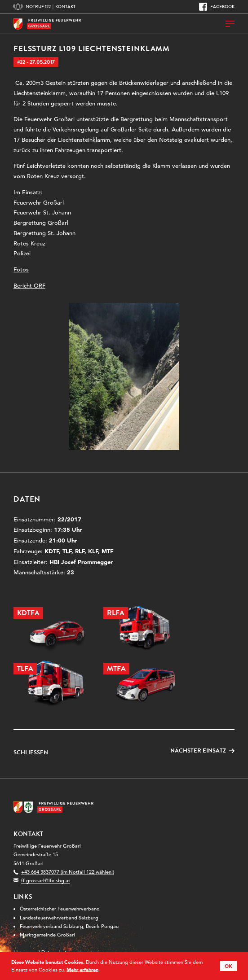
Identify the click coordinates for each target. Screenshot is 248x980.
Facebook (222, 7)
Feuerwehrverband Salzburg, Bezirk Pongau (69, 926)
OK (228, 966)
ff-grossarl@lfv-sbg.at (46, 880)
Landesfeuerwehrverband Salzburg (59, 918)
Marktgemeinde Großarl (47, 935)
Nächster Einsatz (198, 751)
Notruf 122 (38, 7)
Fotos (21, 269)
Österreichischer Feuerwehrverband (60, 909)
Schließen (31, 753)
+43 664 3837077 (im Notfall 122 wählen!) (68, 872)
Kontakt (65, 7)
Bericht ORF (29, 286)
